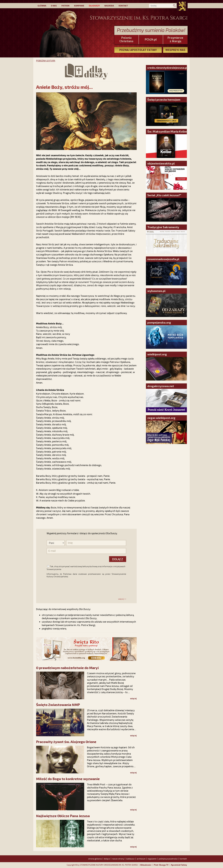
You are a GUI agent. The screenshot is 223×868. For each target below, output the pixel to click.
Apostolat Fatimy (179, 865)
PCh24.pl (151, 40)
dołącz (107, 859)
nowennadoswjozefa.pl (163, 259)
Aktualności (146, 865)
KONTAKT (123, 6)
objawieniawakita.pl (161, 163)
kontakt (183, 859)
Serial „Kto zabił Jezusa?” (164, 195)
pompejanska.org (159, 322)
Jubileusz (130, 859)
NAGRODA (109, 6)
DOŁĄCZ (118, 559)
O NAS (54, 6)
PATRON (65, 6)
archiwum (141, 859)
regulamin (152, 859)
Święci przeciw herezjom (164, 99)
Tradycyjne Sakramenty (163, 227)
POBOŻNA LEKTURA (46, 61)
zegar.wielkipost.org (161, 418)
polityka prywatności (168, 859)
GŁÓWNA (42, 6)
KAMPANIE (79, 6)
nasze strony (118, 859)
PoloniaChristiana (126, 40)
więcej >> (122, 599)
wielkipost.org (157, 354)
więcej (133, 698)
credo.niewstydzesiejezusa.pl (168, 68)
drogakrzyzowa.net (161, 386)
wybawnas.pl (156, 291)
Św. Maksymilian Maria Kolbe (167, 131)
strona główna (95, 859)
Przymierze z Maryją (175, 40)
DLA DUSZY (94, 6)
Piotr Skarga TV (161, 865)
